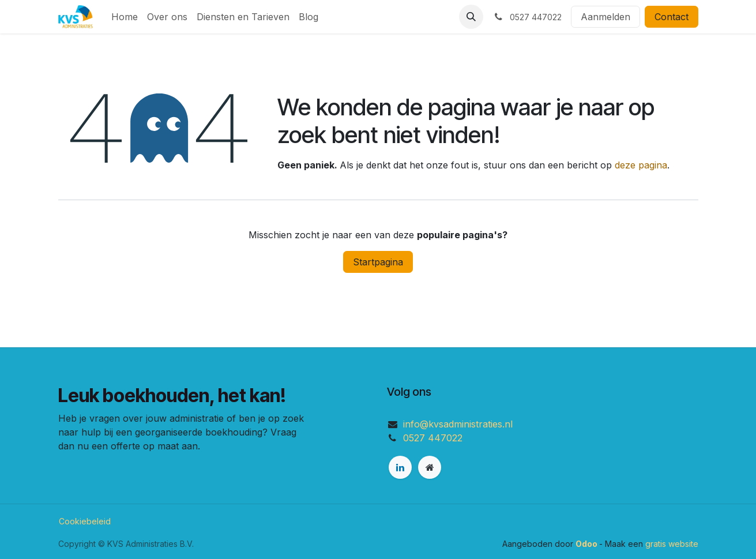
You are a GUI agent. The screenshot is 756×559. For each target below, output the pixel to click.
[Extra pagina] (430, 467)
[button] (471, 17)
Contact (672, 17)
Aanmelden (605, 17)
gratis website (672, 544)
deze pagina (641, 165)
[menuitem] (125, 17)
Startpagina (378, 262)
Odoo (587, 544)
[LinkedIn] (400, 467)
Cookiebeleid (85, 521)
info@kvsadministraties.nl (458, 424)
